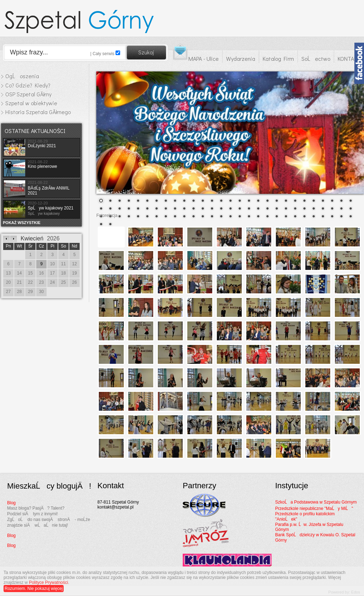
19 (267, 201)
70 (221, 217)
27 (341, 201)
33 (138, 209)
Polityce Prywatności (48, 582)
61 (138, 217)
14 (221, 201)
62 (147, 217)
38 (184, 209)
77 (286, 217)
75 (267, 217)
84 (350, 217)
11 (193, 201)
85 (101, 225)
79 (304, 217)
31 (119, 209)
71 (230, 217)
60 (129, 217)
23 (304, 201)
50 (295, 209)
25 (323, 201)
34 (147, 209)
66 (184, 217)
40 (203, 209)
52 (314, 209)
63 (156, 217)
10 (184, 201)
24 (314, 201)
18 (258, 201)
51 (304, 209)
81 (323, 217)
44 (240, 209)
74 (258, 217)
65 (175, 217)
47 (267, 209)
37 (175, 209)
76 (277, 217)
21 (286, 201)
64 (166, 217)
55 (341, 209)
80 (314, 217)
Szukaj (146, 52)
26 (332, 201)
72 (240, 217)
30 (110, 209)
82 (332, 217)
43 (230, 209)
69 (212, 217)
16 (240, 201)
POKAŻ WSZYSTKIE (22, 223)
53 (323, 209)
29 (101, 209)
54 (332, 209)
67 (193, 217)
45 (249, 209)
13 (212, 201)
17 (249, 201)
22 (295, 201)
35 (156, 209)
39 (193, 209)
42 (221, 209)
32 (129, 209)
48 (277, 209)
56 (350, 209)
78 (295, 217)
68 (203, 217)
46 (258, 209)
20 (277, 201)
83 (341, 217)
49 (286, 209)
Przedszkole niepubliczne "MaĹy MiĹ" (314, 509)
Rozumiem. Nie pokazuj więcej (34, 589)
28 (350, 201)
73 (249, 217)
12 (203, 201)
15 (230, 201)
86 (110, 225)
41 (212, 209)
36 (166, 209)
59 (119, 217)
